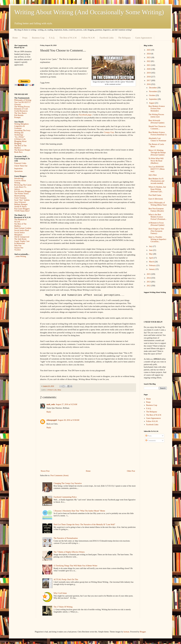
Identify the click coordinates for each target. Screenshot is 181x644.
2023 (149, 57)
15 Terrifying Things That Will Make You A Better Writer (75, 566)
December (153, 88)
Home (15, 38)
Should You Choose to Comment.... (157, 128)
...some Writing (20, 256)
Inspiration (18, 169)
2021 (149, 65)
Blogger (143, 632)
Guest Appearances (144, 38)
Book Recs (18, 152)
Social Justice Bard (22, 230)
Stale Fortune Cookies (23, 228)
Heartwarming (20, 196)
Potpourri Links (20, 163)
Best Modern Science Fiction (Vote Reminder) (157, 109)
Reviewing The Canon (23, 185)
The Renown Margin (22, 150)
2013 (149, 282)
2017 (149, 80)
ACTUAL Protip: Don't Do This (66, 579)
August (152, 103)
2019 (149, 73)
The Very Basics (21, 113)
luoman (126, 632)
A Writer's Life (52, 390)
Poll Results (19, 115)
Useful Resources (21, 111)
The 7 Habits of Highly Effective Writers (69, 552)
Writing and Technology (19, 134)
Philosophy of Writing (23, 100)
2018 (149, 77)
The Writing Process (22, 107)
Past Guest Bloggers (22, 209)
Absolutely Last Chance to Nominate (157, 139)
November (153, 91)
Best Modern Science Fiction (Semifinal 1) (157, 134)
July (151, 246)
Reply (49, 412)
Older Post (131, 471)
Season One (19, 248)
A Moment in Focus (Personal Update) (156, 224)
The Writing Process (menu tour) (156, 116)
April (151, 258)
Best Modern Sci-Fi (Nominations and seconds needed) (156, 181)
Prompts (18, 117)
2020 (149, 69)
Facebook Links (107, 38)
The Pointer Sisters (22, 194)
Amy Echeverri (20, 202)
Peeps (25, 38)
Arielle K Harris (21, 207)
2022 (149, 61)
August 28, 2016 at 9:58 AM (69, 420)
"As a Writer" (20, 137)
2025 (149, 50)
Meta (59, 390)
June (151, 250)
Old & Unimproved (22, 237)
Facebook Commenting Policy (65, 497)
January (152, 269)
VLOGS (18, 250)
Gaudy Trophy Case (22, 241)
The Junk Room (20, 239)
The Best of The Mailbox (20, 147)
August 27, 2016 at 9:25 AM (66, 404)
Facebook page (85, 115)
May (151, 254)
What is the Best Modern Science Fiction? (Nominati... (157, 217)
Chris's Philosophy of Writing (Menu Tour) (157, 204)
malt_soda (51, 404)
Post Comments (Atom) (60, 475)
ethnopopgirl (52, 420)
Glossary (18, 104)
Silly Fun (18, 246)
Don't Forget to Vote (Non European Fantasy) (156, 231)
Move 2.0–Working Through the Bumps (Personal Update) (157, 153)
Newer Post (45, 471)
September (153, 99)
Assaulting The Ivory (22, 130)
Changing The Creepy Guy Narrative (68, 483)
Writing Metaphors (22, 124)
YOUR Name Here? (22, 211)
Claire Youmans (20, 198)
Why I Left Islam (60, 593)
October (152, 95)
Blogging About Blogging (20, 142)
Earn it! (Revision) (156, 199)
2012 (149, 286)
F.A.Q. (52, 38)
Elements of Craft (21, 109)
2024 (149, 54)
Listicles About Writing (20, 182)
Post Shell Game (155, 195)
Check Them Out (21, 166)
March (152, 262)
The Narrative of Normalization (66, 538)
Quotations (18, 171)
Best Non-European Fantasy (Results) (156, 210)
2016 (149, 84)
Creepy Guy (109, 132)
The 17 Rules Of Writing (63, 607)
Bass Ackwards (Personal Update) (156, 122)
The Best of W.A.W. (68, 38)
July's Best (153, 175)
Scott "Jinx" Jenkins (22, 200)
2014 (149, 278)
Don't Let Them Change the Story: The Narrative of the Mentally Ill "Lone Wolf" (84, 525)
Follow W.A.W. (88, 38)
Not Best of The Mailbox (20, 225)
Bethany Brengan (21, 204)
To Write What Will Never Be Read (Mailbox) (156, 161)
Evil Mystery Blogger (23, 191)
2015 (149, 274)
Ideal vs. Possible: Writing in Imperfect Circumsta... (157, 239)
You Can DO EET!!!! (22, 102)
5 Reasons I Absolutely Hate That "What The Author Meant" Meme (79, 511)
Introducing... (20, 178)
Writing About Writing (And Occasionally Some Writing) (89, 12)
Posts (149, 436)
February (153, 265)
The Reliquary (124, 38)
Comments (151, 441)
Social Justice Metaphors (20, 234)
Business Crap (38, 38)
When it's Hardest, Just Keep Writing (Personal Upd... (157, 189)
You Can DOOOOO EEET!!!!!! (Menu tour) (156, 169)
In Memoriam (20, 243)
